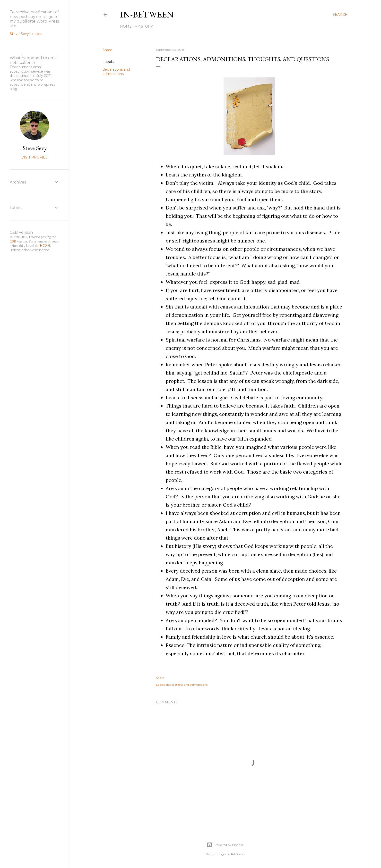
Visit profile (35, 157)
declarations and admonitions (116, 72)
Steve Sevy (35, 148)
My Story (144, 26)
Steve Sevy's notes (26, 34)
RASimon (238, 854)
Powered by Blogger (225, 845)
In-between (147, 14)
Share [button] (107, 50)
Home (126, 26)
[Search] (340, 15)
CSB (13, 241)
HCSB (45, 246)
